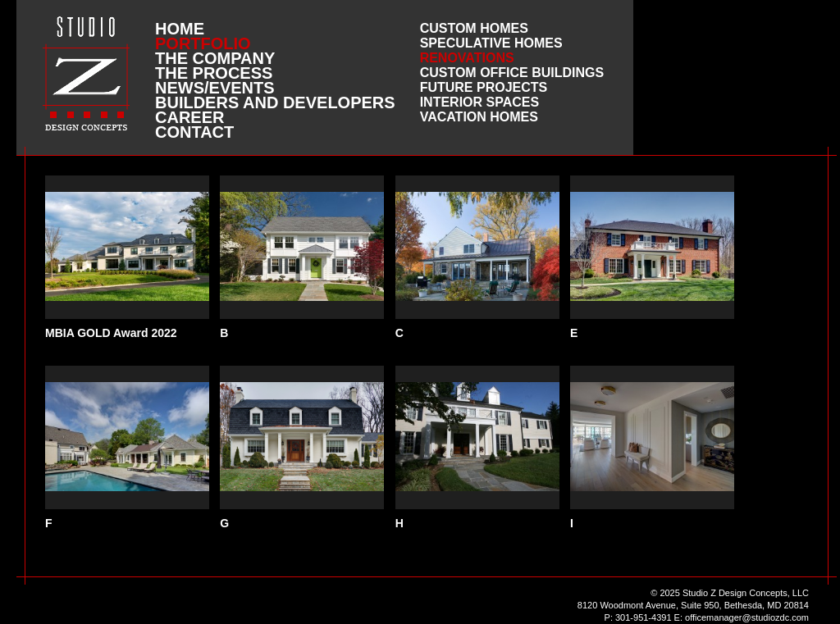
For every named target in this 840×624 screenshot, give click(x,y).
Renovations (467, 58)
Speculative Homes (491, 43)
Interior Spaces (480, 102)
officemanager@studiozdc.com (747, 617)
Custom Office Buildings (512, 73)
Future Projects (484, 87)
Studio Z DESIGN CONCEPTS (86, 73)
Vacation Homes (479, 117)
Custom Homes (474, 28)
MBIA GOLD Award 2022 (111, 333)
